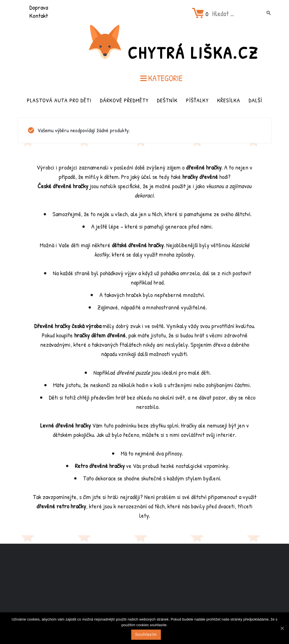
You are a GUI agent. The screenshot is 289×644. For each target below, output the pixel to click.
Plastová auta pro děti (59, 100)
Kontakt (39, 16)
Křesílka (229, 100)
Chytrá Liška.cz (193, 53)
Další (255, 100)
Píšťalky (197, 100)
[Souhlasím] (282, 628)
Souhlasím (146, 634)
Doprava (39, 7)
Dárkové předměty (124, 100)
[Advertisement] (144, 588)
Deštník (167, 100)
